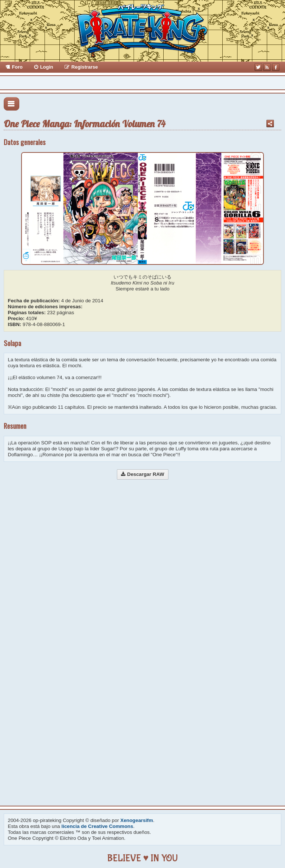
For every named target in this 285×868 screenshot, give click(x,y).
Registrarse (85, 67)
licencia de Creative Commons (97, 826)
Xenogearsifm (137, 820)
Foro (17, 67)
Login (47, 67)
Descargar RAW (146, 474)
